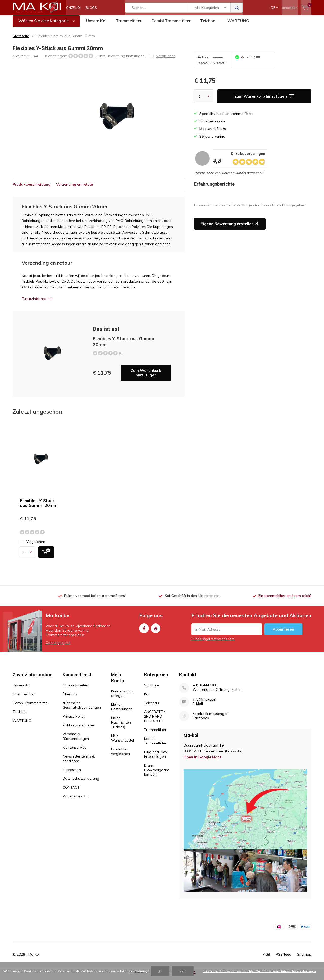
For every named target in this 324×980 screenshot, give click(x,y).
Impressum (72, 773)
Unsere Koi (96, 25)
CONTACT (71, 791)
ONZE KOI (73, 8)
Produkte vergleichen (120, 755)
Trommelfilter (129, 25)
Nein (183, 971)
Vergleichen (32, 545)
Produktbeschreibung (32, 188)
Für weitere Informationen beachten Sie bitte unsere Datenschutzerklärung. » (259, 971)
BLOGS (91, 8)
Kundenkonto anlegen (122, 697)
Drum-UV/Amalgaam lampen (157, 774)
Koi (147, 698)
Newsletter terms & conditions (79, 762)
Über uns (70, 698)
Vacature (152, 689)
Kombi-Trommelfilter (155, 745)
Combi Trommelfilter (171, 25)
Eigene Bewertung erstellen (230, 227)
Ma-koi (34, 958)
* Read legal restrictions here (213, 643)
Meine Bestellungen (122, 710)
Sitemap (304, 958)
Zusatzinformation (37, 302)
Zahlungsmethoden (79, 729)
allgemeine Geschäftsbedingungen (82, 709)
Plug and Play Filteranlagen (156, 758)
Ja (160, 971)
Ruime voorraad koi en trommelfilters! (95, 599)
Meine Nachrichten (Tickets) (121, 726)
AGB (266, 958)
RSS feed (284, 958)
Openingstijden (58, 647)
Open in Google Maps (202, 761)
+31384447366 (205, 689)
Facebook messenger (210, 717)
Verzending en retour (75, 188)
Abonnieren (283, 633)
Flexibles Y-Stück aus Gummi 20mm (39, 507)
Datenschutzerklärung (81, 782)
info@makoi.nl (204, 703)
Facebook (144, 631)
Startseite (21, 40)
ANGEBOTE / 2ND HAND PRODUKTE (154, 720)
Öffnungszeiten (75, 689)
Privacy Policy (74, 720)
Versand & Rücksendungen (76, 740)
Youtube (156, 631)
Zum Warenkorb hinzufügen (146, 377)
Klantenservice (74, 751)
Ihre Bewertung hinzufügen (122, 59)
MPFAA (33, 59)
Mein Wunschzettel (123, 742)
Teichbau (209, 25)
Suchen (237, 8)
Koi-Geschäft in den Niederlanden (192, 599)
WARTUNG (238, 25)
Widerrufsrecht (75, 800)
